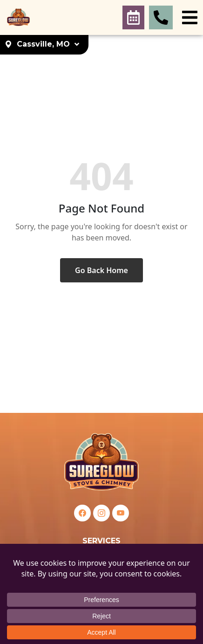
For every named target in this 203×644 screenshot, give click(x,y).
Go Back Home (101, 270)
